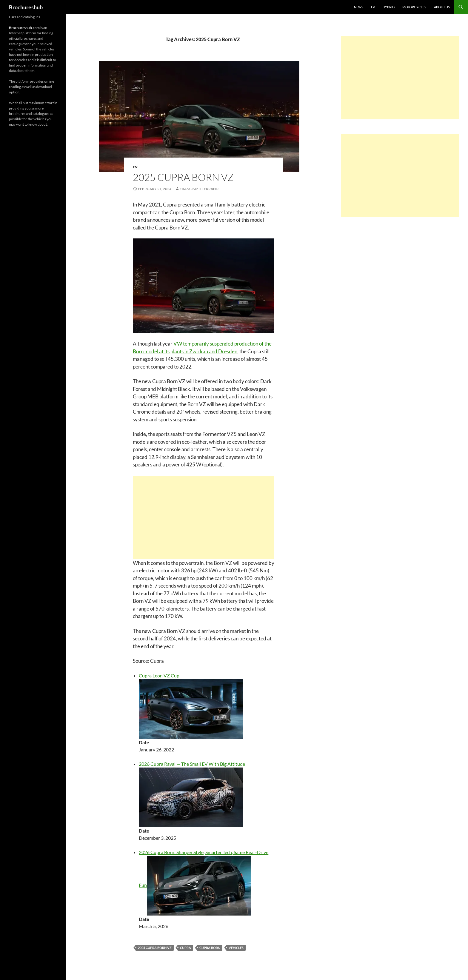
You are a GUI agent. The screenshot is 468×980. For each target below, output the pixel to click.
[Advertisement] (204, 517)
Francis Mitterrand (199, 189)
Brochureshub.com (24, 28)
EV (373, 7)
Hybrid (389, 7)
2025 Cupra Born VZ (183, 177)
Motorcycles (414, 7)
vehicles (236, 948)
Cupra (185, 948)
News (359, 7)
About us (442, 7)
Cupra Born (210, 948)
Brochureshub (26, 7)
